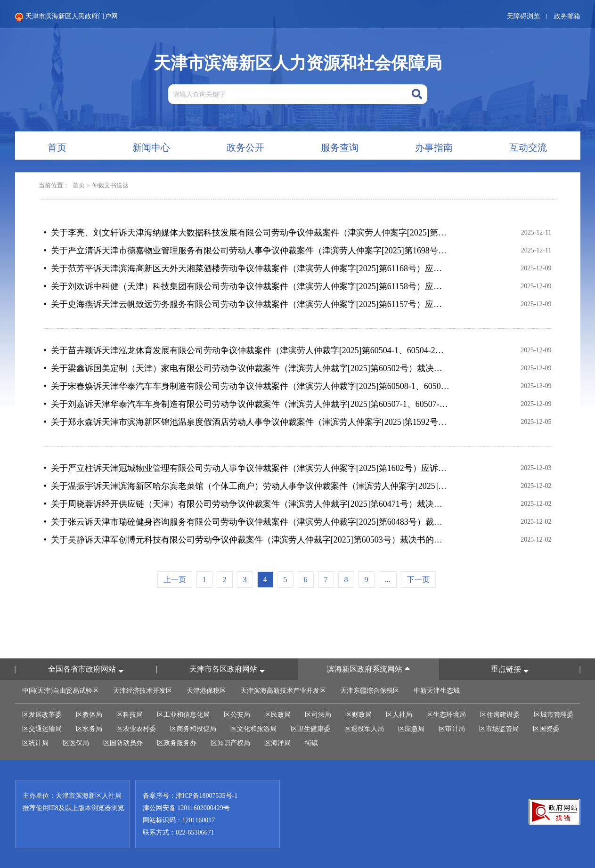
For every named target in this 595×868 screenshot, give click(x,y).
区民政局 (277, 715)
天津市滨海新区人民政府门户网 (66, 17)
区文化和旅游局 (253, 729)
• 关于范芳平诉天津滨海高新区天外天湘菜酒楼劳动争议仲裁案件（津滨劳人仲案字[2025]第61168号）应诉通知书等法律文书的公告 (247, 268)
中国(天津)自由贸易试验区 (61, 691)
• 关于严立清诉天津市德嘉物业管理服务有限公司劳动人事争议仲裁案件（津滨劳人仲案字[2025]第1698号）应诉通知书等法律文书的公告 (247, 251)
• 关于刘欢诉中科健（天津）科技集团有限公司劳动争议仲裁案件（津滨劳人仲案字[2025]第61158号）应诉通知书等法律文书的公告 (247, 286)
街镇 (311, 743)
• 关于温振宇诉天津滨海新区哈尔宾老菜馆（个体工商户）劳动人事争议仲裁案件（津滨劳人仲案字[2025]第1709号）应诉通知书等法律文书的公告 (247, 486)
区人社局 (399, 715)
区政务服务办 (177, 743)
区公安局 (237, 715)
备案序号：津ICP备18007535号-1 (190, 796)
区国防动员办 (123, 743)
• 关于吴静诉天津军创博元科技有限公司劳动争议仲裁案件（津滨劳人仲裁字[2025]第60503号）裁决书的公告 (247, 540)
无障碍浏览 (523, 16)
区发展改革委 (42, 715)
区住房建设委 (500, 715)
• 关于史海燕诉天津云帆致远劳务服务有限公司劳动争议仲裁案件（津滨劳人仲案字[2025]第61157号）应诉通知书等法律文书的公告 (247, 304)
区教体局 (89, 715)
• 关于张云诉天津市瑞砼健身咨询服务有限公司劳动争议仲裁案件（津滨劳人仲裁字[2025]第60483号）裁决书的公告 (247, 522)
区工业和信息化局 (183, 715)
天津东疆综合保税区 (370, 691)
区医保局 (76, 743)
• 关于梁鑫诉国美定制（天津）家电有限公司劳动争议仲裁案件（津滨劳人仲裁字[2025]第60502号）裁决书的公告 (247, 368)
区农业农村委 (136, 729)
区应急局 (411, 729)
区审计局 (452, 729)
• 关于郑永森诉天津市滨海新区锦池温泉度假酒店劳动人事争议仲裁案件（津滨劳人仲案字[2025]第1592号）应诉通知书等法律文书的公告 (247, 422)
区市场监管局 (499, 729)
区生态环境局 (446, 715)
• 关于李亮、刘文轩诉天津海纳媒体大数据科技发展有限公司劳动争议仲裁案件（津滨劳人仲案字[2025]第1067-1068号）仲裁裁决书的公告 (247, 233)
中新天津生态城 (437, 691)
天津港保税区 (206, 691)
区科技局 (130, 715)
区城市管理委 (554, 715)
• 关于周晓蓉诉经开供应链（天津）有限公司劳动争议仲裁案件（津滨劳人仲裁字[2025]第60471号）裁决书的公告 (247, 504)
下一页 (418, 580)
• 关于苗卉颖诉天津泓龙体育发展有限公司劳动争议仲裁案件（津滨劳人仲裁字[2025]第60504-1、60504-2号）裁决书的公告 (247, 350)
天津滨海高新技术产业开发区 (283, 691)
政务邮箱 (567, 16)
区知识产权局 (230, 743)
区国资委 (546, 729)
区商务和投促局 (193, 729)
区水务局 (89, 729)
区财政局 (359, 715)
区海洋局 (277, 743)
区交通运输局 (42, 729)
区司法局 (318, 715)
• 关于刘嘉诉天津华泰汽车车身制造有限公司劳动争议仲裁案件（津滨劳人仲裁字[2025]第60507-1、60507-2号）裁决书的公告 (247, 404)
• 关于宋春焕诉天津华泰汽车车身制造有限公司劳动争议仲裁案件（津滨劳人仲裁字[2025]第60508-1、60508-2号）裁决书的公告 (247, 386)
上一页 (175, 580)
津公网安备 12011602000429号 (186, 808)
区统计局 (35, 743)
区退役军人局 (364, 729)
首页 (79, 185)
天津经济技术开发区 (143, 691)
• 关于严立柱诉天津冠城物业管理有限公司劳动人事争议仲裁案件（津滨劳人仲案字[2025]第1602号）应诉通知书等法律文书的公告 (247, 468)
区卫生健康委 (310, 729)
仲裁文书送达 (110, 185)
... (388, 580)
